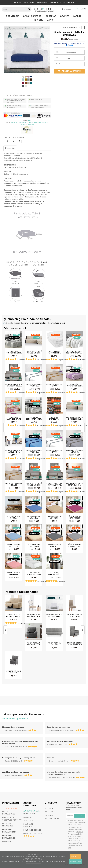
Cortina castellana (54, 418)
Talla (57, 58)
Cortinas (52, 16)
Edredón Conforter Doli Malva (74, 385)
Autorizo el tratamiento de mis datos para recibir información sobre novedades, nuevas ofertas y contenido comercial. (76, 834)
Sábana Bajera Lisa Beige (54, 517)
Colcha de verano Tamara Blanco (34, 573)
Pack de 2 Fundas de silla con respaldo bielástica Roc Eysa (74, 615)
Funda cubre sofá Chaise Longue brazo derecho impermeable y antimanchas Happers (54, 484)
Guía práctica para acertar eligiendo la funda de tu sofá (43, 323)
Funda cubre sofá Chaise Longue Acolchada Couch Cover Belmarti (34, 352)
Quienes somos (30, 814)
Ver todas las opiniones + (15, 719)
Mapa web (7, 841)
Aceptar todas (75, 856)
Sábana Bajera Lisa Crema (34, 545)
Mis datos (49, 815)
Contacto (28, 817)
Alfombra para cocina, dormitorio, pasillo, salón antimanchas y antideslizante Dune (14, 517)
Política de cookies (32, 830)
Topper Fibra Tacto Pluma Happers (54, 352)
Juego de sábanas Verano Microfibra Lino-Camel (54, 385)
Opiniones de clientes (33, 833)
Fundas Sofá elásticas (41, 123)
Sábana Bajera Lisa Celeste (14, 545)
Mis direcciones (52, 819)
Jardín (78, 16)
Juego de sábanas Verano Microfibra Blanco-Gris (34, 385)
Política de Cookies (38, 860)
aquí (70, 848)
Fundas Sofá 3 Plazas (26, 123)
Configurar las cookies (34, 863)
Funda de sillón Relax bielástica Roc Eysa (74, 644)
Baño (51, 20)
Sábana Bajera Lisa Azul (34, 517)
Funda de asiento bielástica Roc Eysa (54, 615)
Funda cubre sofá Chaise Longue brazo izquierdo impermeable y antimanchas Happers (14, 385)
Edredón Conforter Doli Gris (14, 352)
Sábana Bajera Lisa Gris (54, 545)
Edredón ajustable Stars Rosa (14, 418)
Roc (30, 121)
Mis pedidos (50, 812)
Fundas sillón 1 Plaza (27, 125)
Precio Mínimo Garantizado (19, 95)
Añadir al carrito (69, 71)
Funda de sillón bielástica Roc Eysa (34, 644)
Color (57, 52)
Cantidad (58, 64)
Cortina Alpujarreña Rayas (54, 573)
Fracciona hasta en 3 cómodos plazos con (69, 44)
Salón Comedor (33, 16)
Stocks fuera (10, 808)
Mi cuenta (49, 808)
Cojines (65, 16)
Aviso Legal (29, 821)
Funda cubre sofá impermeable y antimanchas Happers (74, 484)
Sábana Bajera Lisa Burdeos (74, 517)
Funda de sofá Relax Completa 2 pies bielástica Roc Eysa (14, 615)
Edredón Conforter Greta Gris (34, 418)
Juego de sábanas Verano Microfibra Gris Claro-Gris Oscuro (74, 451)
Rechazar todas (75, 861)
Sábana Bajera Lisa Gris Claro (74, 545)
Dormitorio (13, 16)
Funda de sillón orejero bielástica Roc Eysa (14, 672)
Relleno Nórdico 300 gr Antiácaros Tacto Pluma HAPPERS (74, 352)
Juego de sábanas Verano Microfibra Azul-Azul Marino (34, 451)
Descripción (10, 148)
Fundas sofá (73, 28)
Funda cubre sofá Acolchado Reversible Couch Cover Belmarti (14, 451)
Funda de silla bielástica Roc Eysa (34, 615)
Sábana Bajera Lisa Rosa (14, 573)
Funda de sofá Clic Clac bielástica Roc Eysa (54, 644)
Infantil (39, 20)
